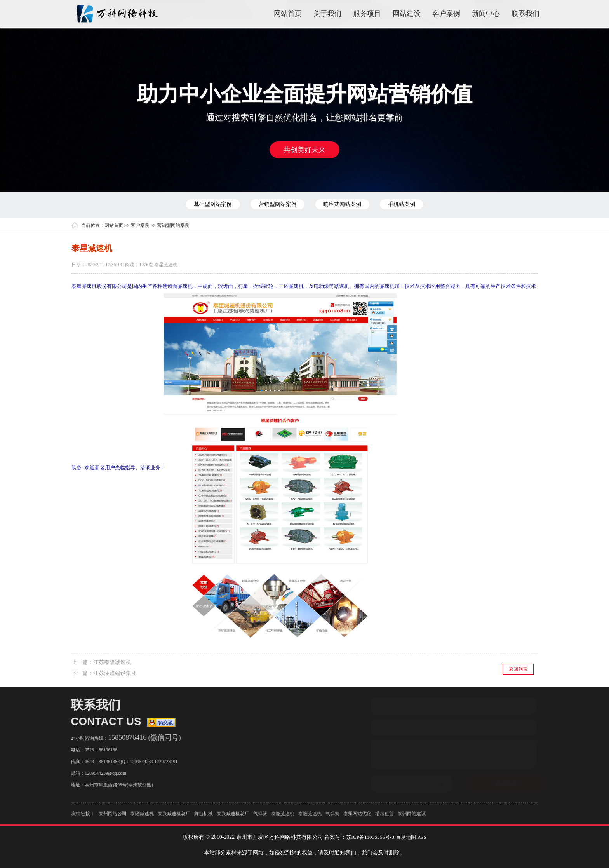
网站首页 (288, 14)
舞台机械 (204, 817)
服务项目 (367, 14)
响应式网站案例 (346, 204)
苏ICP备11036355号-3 (369, 837)
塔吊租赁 (385, 817)
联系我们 (525, 14)
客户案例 (446, 14)
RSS (424, 837)
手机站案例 (412, 204)
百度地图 (407, 837)
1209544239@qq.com (102, 773)
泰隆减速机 (142, 817)
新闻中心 (486, 14)
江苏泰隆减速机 (112, 662)
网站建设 (407, 14)
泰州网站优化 (357, 817)
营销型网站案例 (274, 204)
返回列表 (518, 669)
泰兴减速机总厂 (174, 817)
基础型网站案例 (202, 204)
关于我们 (327, 14)
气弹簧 (260, 817)
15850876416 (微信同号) (141, 737)
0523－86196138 (97, 749)
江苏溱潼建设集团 (115, 673)
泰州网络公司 (113, 817)
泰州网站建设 (412, 817)
